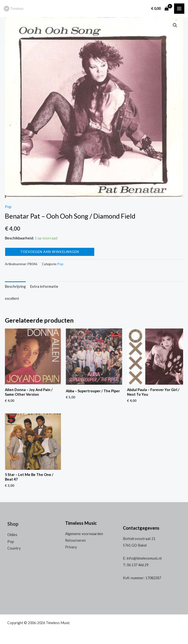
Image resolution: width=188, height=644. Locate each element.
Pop (8, 207)
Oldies (12, 535)
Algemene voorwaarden (84, 534)
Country (14, 548)
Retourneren (75, 540)
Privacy (71, 547)
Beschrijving (15, 286)
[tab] (15, 287)
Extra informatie (44, 286)
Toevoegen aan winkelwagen (50, 252)
